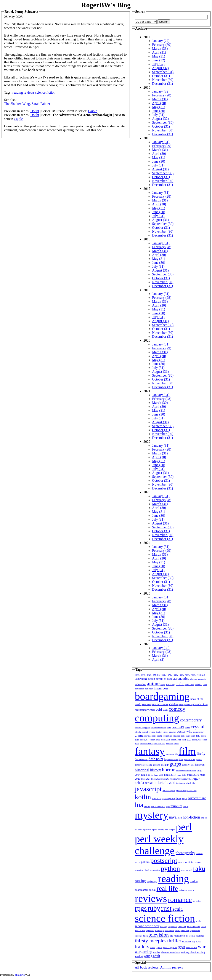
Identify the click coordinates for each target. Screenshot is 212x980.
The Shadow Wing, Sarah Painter (27, 104)
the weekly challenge (195, 936)
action (151, 679)
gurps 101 (186, 765)
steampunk (169, 930)
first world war (141, 759)
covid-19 (178, 727)
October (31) (161, 76)
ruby (154, 908)
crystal (198, 727)
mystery (152, 815)
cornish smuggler (142, 728)
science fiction (45, 92)
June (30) (159, 111)
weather (157, 952)
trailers (142, 946)
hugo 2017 (170, 775)
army (163, 684)
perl (184, 827)
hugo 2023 (166, 779)
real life (167, 888)
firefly (201, 754)
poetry (138, 862)
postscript (164, 860)
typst (182, 947)
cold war (162, 709)
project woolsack (142, 870)
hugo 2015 (147, 775)
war (202, 946)
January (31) (161, 142)
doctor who (184, 731)
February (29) (162, 146)
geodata (157, 765)
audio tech (190, 684)
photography (185, 853)
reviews (29, 92)
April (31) (159, 52)
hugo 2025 (186, 779)
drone (154, 736)
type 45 (174, 947)
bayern (158, 688)
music (186, 807)
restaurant (183, 890)
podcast (199, 853)
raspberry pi (152, 881)
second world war (147, 926)
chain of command (160, 704)
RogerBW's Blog (106, 5)
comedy (177, 709)
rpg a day (197, 901)
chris (181, 704)
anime (153, 683)
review (191, 890)
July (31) (158, 115)
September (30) (163, 122)
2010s (193, 675)
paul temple (170, 830)
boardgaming (162, 696)
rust (166, 908)
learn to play (157, 799)
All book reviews (147, 967)
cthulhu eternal (141, 732)
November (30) (163, 80)
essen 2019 (165, 740)
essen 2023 (186, 740)
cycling (152, 732)
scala (178, 909)
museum (176, 806)
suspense (139, 936)
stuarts (178, 930)
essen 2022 (176, 740)
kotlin (143, 797)
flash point (156, 759)
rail (191, 870)
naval (173, 817)
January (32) (161, 91)
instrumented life (186, 783)
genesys (138, 765)
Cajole (93, 111)
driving (147, 736)
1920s (137, 675)
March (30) (160, 403)
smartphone (194, 926)
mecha (147, 807)
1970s (169, 675)
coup (169, 728)
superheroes (195, 930)
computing (157, 718)
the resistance (177, 936)
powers (181, 862)
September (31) (163, 72)
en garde (177, 736)
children (174, 704)
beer (165, 688)
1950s (156, 675)
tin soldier (186, 942)
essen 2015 (195, 736)
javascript (148, 789)
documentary (199, 732)
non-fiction (191, 817)
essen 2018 (155, 740)
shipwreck (172, 926)
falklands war (159, 744)
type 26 (159, 947)
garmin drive (190, 759)
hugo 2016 (159, 775)
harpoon (200, 765)
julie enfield (181, 791)
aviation (199, 684)
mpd (168, 807)
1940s (149, 675)
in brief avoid (165, 783)
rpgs (141, 908)
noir (180, 818)
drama (139, 735)
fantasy (150, 751)
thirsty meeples (151, 941)
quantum (185, 870)
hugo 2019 (193, 775)
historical (142, 770)
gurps (175, 764)
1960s (163, 675)
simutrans (182, 926)
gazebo (199, 759)
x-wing (139, 956)
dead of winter (162, 732)
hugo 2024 (176, 779)
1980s (175, 675)
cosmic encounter (158, 728)
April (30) (159, 103)
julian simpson (169, 791)
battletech (149, 689)
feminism (170, 754)
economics (167, 736)
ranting (140, 881)
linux (179, 798)
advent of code (164, 679)
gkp (167, 765)
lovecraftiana (197, 798)
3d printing (141, 679)
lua (139, 805)
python (170, 868)
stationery (159, 930)
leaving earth (169, 799)
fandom (169, 744)
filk (176, 754)
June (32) (159, 60)
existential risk (146, 744)
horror (168, 770)
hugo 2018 (182, 775)
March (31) (160, 99)
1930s (143, 675)
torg (194, 942)
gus (193, 765)
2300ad (201, 675)
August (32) (160, 68)
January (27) (161, 41)
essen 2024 (197, 740)
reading (18, 92)
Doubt (35, 111)
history (156, 770)
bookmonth (146, 704)
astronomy (170, 684)
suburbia (185, 930)
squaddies (150, 930)
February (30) (162, 45)
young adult (152, 956)
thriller (174, 941)
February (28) (162, 95)
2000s (187, 675)
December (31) (162, 84)
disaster (173, 732)
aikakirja (194, 679)
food (181, 759)
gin (162, 765)
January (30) (161, 648)
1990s (181, 675)
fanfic (176, 744)
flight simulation (171, 759)
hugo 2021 (146, 779)
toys (199, 941)
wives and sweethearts (170, 952)
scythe (199, 921)
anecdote (202, 679)
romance (180, 900)
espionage (185, 736)
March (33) (160, 49)
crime (187, 728)
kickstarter (192, 791)
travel (153, 947)
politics (145, 862)
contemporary (191, 720)
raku (199, 868)
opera (155, 830)
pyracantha (155, 870)
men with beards (158, 807)
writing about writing (193, 952)
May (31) (159, 56)
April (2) (158, 659)
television (159, 935)
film (187, 751)
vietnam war (192, 947)
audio (180, 684)
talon (146, 936)
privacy (198, 862)
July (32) (158, 64)
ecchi (160, 736)
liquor (185, 799)
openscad (147, 830)
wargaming (144, 952)
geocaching (148, 765)
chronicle (188, 704)
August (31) (160, 169)
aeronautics (181, 679)
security (164, 926)
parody (161, 830)
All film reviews (171, 967)
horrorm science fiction (186, 771)
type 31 (166, 947)
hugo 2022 (156, 779)
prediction (190, 862)
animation (140, 684)
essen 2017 (145, 740)
